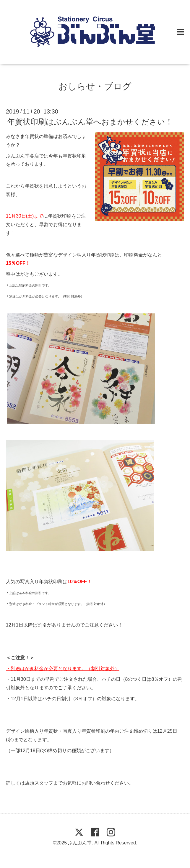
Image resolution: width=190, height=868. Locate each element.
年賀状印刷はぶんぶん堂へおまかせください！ (90, 122)
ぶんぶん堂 (80, 843)
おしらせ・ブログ (95, 86)
